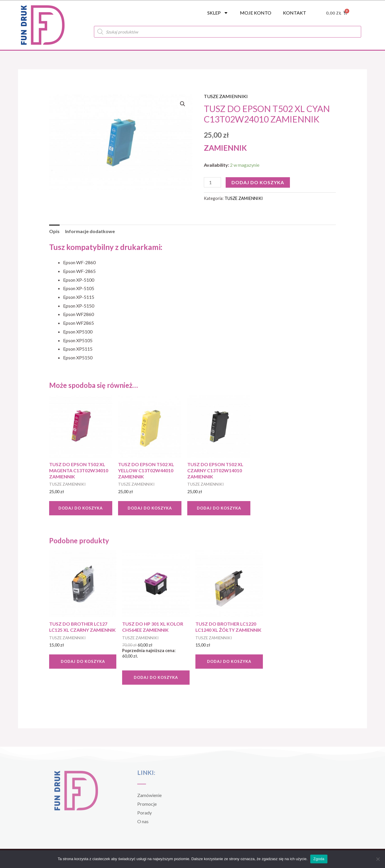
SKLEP (218, 13)
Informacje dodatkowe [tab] (90, 231)
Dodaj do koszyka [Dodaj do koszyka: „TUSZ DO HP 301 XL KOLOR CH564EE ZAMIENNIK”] (156, 677)
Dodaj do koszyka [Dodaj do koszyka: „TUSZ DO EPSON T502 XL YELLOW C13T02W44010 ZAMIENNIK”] (150, 508)
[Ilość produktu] (212, 182)
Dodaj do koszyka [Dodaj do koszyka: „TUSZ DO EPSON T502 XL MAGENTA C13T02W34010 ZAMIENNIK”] (81, 508)
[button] (183, 104)
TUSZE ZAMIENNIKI (226, 96)
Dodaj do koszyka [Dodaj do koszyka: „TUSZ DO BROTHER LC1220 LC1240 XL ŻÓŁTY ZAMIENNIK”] (229, 661)
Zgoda (319, 859)
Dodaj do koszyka (258, 182)
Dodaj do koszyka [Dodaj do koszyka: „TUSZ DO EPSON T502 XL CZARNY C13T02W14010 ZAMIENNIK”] (219, 508)
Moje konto (256, 13)
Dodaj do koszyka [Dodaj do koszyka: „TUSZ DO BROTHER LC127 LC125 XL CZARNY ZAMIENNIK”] (83, 661)
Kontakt (295, 13)
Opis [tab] (54, 231)
